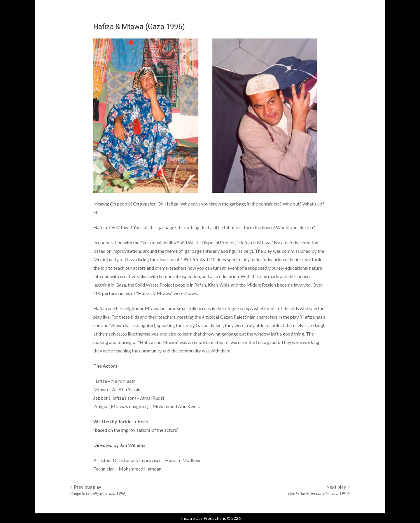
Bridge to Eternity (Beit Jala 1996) (98, 493)
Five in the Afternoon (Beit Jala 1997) (319, 493)
